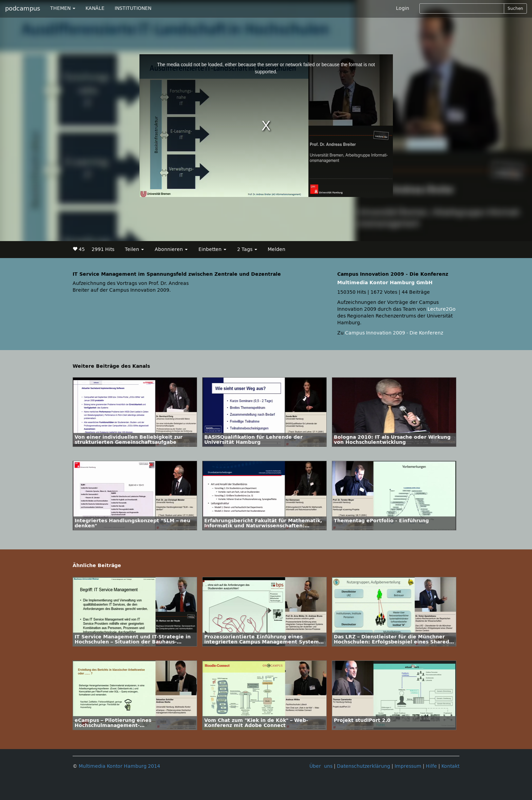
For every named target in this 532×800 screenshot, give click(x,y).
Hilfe (431, 766)
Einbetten (212, 249)
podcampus (23, 8)
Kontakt (450, 766)
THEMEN (63, 8)
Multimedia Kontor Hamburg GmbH (385, 283)
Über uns (321, 766)
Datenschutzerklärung (364, 766)
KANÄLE (95, 8)
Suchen (515, 8)
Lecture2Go (442, 309)
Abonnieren (171, 249)
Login (403, 8)
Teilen (134, 249)
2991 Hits (103, 249)
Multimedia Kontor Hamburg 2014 (119, 766)
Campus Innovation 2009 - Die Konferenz (394, 333)
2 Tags (247, 249)
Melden (277, 249)
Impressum (408, 766)
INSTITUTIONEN (133, 8)
